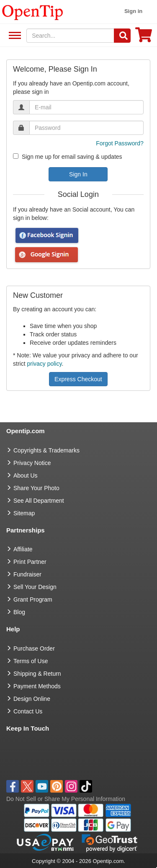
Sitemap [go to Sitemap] (24, 513)
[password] (86, 128)
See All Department (14, 36)
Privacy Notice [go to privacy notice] (32, 463)
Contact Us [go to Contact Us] (28, 711)
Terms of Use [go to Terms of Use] (31, 661)
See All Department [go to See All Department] (39, 501)
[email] (86, 107)
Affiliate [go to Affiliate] (23, 549)
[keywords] (70, 36)
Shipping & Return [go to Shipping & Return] (37, 674)
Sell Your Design (35, 587)
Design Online (32, 699)
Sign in (133, 11)
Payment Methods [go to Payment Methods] (37, 686)
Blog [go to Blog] (19, 612)
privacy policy (44, 364)
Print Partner (30, 562)
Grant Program (33, 599)
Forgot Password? (120, 143)
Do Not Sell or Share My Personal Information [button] (66, 799)
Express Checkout (78, 379)
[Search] (122, 36)
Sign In (78, 174)
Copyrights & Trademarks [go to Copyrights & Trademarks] (46, 450)
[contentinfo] (33, 12)
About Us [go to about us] (26, 475)
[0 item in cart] (144, 37)
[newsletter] (16, 156)
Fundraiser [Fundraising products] (27, 574)
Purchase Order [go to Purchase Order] (34, 648)
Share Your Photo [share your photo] (36, 488)
